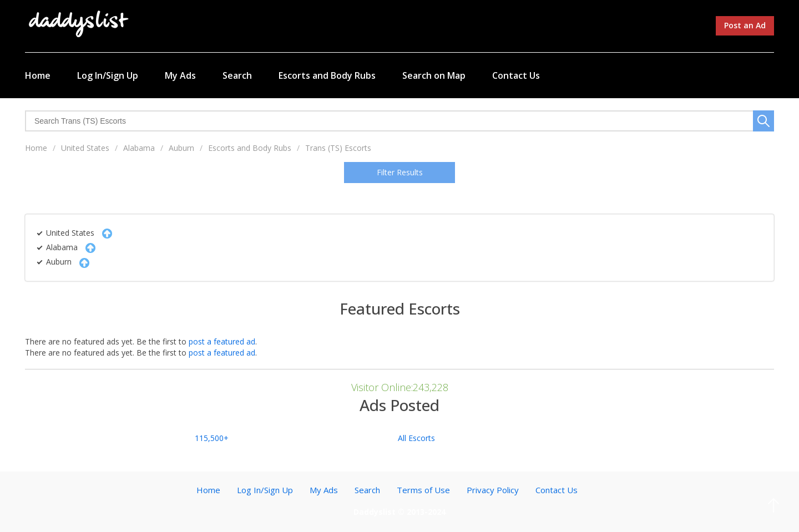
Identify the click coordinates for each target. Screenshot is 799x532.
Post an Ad (745, 25)
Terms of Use (423, 490)
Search (237, 75)
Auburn (181, 148)
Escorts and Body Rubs (327, 75)
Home (38, 75)
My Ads (180, 75)
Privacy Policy (493, 490)
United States (85, 148)
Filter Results (400, 172)
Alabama (139, 148)
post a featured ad (222, 341)
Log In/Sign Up (108, 75)
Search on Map (434, 75)
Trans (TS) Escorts (338, 148)
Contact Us (516, 75)
